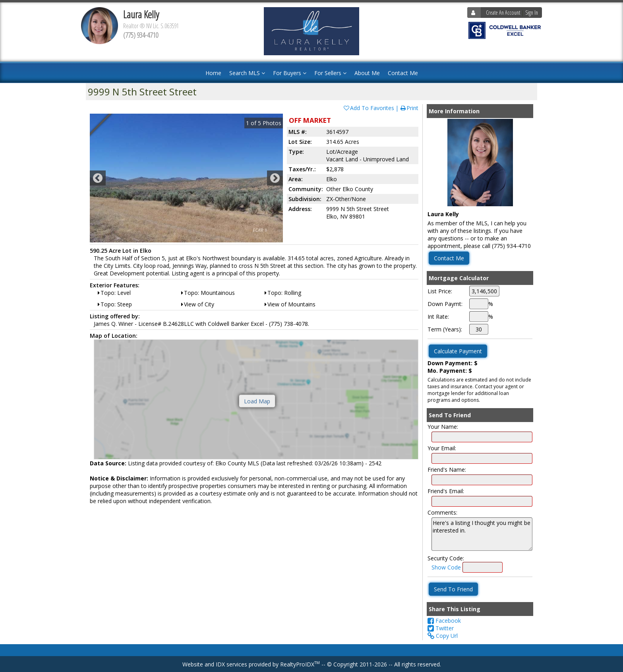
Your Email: (442, 448)
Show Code (446, 567)
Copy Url (443, 636)
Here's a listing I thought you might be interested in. (482, 534)
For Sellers (330, 73)
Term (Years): (445, 329)
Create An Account (503, 13)
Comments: (442, 512)
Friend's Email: (446, 491)
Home (213, 73)
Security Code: (446, 558)
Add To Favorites (369, 108)
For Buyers (290, 73)
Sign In (532, 13)
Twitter (441, 628)
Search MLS (247, 73)
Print (409, 108)
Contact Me (403, 73)
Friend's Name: (447, 470)
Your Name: (443, 427)
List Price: (440, 291)
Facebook (444, 621)
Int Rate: (438, 317)
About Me (367, 73)
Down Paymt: (445, 304)
